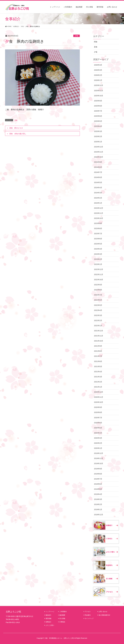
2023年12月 (99, 208)
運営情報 (48, 619)
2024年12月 (99, 147)
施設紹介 (48, 615)
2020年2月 (98, 443)
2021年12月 (99, 331)
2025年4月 (98, 126)
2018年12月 (99, 515)
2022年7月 (98, 295)
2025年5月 (98, 121)
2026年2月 (98, 75)
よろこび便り (49, 625)
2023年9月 (98, 223)
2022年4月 (98, 310)
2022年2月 (98, 320)
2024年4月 (98, 188)
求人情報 (62, 619)
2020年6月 (98, 423)
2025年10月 (99, 96)
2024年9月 (98, 162)
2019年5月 (98, 489)
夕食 (77, 36)
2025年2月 (98, 136)
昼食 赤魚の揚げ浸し (18, 134)
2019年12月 (99, 453)
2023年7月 (98, 234)
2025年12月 (99, 85)
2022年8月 (98, 290)
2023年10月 (99, 218)
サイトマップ (89, 619)
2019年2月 (98, 504)
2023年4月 (98, 249)
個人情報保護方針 (104, 615)
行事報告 (62, 622)
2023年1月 (98, 264)
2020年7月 (98, 418)
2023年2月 (98, 259)
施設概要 (62, 615)
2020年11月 (99, 397)
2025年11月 (99, 91)
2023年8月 (98, 228)
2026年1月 (98, 80)
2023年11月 (99, 213)
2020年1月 (98, 448)
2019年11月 (99, 458)
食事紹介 (48, 622)
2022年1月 (98, 326)
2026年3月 (98, 70)
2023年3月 (98, 254)
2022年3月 (98, 315)
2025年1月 (98, 142)
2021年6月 (98, 361)
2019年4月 (98, 494)
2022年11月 (99, 274)
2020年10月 (99, 402)
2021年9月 (98, 346)
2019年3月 (98, 499)
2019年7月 (98, 479)
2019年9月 (98, 469)
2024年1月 (98, 203)
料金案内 (87, 615)
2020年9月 (98, 407)
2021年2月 (98, 382)
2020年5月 (98, 428)
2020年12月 (99, 392)
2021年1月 (98, 387)
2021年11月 (99, 336)
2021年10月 (99, 341)
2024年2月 (98, 198)
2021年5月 (98, 366)
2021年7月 (98, 356)
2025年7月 (98, 111)
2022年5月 (98, 305)
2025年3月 (98, 131)
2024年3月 (98, 193)
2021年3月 (98, 377)
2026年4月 (98, 65)
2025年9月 (98, 101)
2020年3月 (98, 438)
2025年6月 (98, 116)
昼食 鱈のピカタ (16, 128)
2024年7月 (98, 172)
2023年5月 (98, 244)
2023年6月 (98, 239)
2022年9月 (98, 285)
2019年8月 (98, 474)
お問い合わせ (102, 612)
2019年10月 (99, 463)
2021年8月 (98, 351)
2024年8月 (98, 167)
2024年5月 (98, 182)
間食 (96, 42)
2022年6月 (98, 300)
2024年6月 (98, 177)
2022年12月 (99, 269)
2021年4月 (98, 372)
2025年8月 (98, 106)
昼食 (96, 47)
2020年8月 (98, 412)
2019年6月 (98, 484)
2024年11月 (99, 152)
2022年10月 (99, 280)
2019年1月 (98, 509)
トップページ (49, 612)
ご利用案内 (62, 612)
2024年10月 (99, 157)
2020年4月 (98, 433)
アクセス (87, 612)
